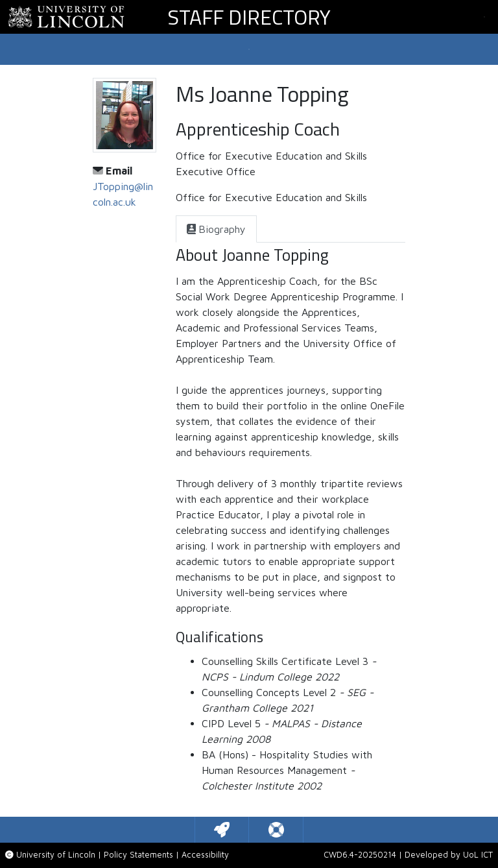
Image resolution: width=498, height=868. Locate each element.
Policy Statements (138, 855)
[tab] (216, 229)
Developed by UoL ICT (449, 855)
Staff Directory (249, 17)
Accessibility (205, 855)
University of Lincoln (56, 855)
